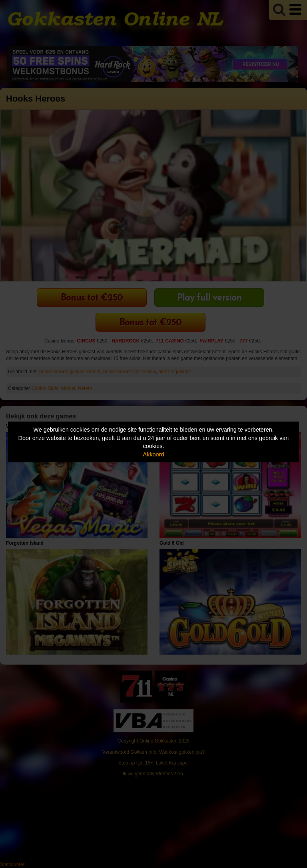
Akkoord (154, 454)
